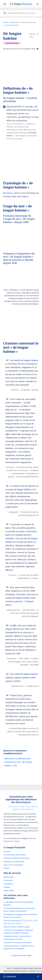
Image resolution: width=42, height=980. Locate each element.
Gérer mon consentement (13, 865)
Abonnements (9, 877)
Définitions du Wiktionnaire (17, 758)
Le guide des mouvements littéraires (17, 942)
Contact (6, 868)
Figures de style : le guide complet (17, 927)
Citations (7, 887)
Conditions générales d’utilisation (16, 858)
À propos (7, 851)
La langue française (18, 955)
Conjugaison (8, 884)
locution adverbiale (12, 43)
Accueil (6, 22)
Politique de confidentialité (14, 861)
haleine (10, 193)
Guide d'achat (9, 890)
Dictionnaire (15, 22)
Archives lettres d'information (15, 855)
